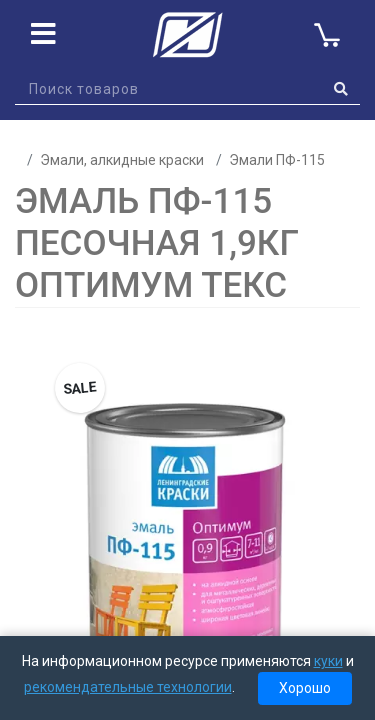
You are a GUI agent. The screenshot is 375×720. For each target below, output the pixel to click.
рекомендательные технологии (128, 687)
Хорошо (305, 688)
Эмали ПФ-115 (277, 160)
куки (328, 661)
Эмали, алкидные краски (122, 160)
